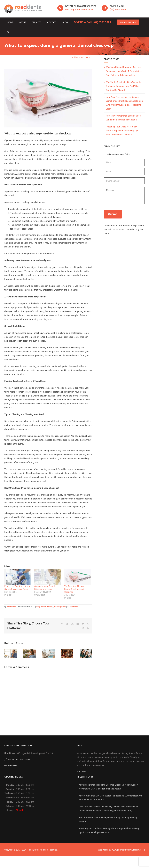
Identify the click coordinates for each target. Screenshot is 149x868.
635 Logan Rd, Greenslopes (79, 10)
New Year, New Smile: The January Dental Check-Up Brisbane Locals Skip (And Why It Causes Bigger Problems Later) (108, 809)
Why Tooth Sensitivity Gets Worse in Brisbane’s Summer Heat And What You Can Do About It (123, 86)
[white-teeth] (48, 98)
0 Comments (73, 607)
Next (88, 57)
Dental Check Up (47, 607)
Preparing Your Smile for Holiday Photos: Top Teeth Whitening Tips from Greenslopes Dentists (122, 131)
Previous (79, 57)
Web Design (103, 850)
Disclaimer (137, 850)
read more (82, 771)
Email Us (13, 766)
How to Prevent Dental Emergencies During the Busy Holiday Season (108, 820)
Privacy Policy (124, 850)
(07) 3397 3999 (118, 10)
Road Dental (11, 607)
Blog (38, 607)
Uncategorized (60, 607)
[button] (8, 32)
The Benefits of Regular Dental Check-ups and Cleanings (75, 589)
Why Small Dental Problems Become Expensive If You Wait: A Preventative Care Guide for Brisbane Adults (124, 71)
